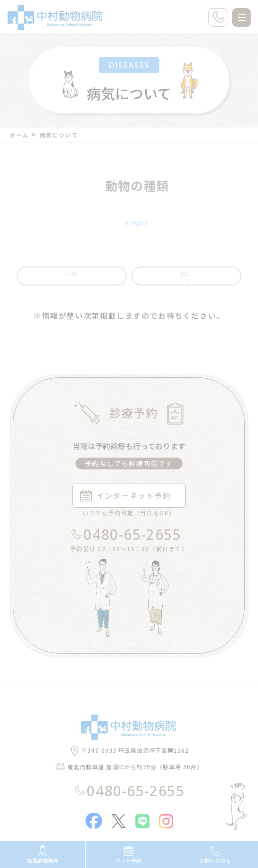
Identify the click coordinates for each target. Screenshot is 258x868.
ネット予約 (129, 855)
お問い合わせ (215, 855)
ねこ (184, 284)
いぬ (74, 284)
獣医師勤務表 (43, 855)
